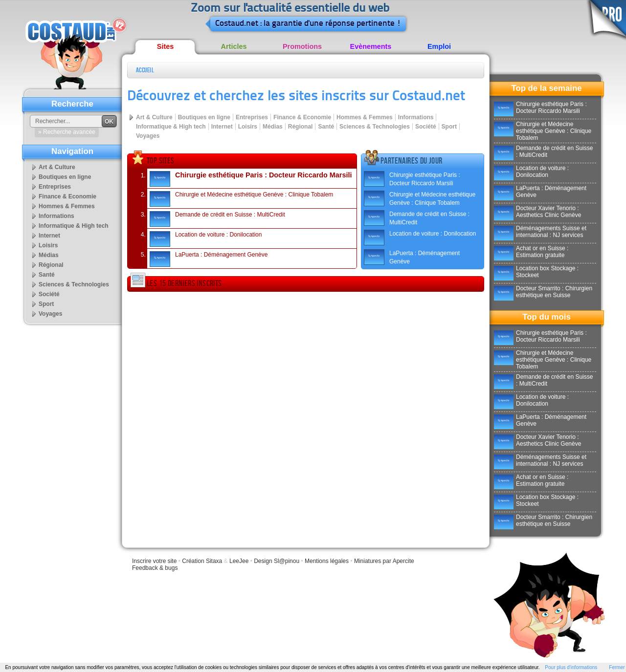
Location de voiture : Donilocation (206, 239)
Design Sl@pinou (277, 561)
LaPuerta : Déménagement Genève (209, 259)
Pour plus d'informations (571, 667)
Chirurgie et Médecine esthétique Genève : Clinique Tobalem (241, 199)
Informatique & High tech (171, 127)
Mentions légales (327, 561)
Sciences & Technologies (375, 127)
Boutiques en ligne (204, 117)
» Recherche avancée (67, 132)
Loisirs (248, 127)
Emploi (439, 46)
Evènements (371, 46)
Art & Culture (154, 117)
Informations (416, 117)
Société (426, 127)
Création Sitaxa (202, 561)
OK (109, 122)
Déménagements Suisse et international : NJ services (540, 232)
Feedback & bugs (155, 568)
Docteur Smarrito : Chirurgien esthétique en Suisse (543, 292)
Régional (301, 127)
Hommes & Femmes (365, 117)
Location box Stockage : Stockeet (536, 272)
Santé (326, 127)
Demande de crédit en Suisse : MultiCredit (217, 219)
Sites (165, 46)
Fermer (617, 667)
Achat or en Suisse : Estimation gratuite (531, 252)
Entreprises (252, 117)
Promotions (302, 46)
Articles (234, 46)
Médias (273, 127)
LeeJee (239, 561)
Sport (449, 127)
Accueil (145, 70)
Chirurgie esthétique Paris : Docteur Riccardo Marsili (251, 179)
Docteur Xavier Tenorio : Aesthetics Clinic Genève (537, 212)
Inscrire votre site (154, 561)
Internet (222, 127)
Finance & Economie (302, 117)
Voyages (148, 136)
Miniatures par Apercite (384, 561)
